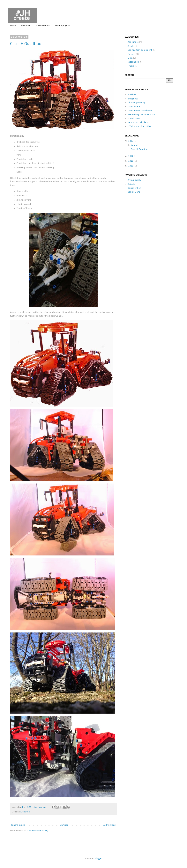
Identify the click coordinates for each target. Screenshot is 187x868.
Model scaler (134, 119)
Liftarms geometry (136, 103)
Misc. (130, 58)
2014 (131, 156)
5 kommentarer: (41, 807)
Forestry (131, 54)
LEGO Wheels (135, 107)
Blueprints (133, 99)
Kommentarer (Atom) (38, 831)
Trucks (131, 66)
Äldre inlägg (109, 825)
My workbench (43, 26)
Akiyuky (131, 184)
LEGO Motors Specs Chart (140, 127)
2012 (131, 166)
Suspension (133, 62)
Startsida (64, 825)
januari (135, 145)
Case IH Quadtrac (25, 44)
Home (13, 26)
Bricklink (132, 95)
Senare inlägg (18, 825)
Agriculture (25, 812)
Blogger (98, 859)
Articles (131, 46)
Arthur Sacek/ (134, 180)
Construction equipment (140, 50)
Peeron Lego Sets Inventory (141, 115)
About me (26, 26)
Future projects (63, 26)
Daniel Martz (134, 192)
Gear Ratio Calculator (138, 123)
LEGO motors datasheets (140, 111)
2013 (131, 161)
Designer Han (134, 188)
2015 (131, 141)
